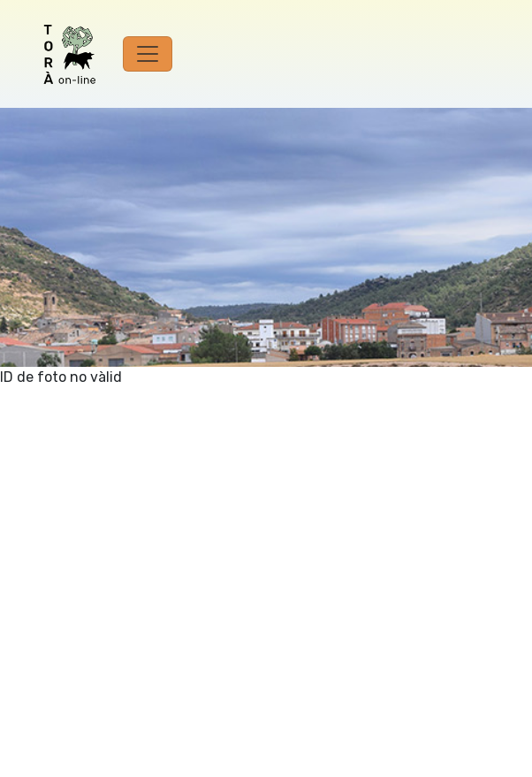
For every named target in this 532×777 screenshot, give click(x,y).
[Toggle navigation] (148, 54)
